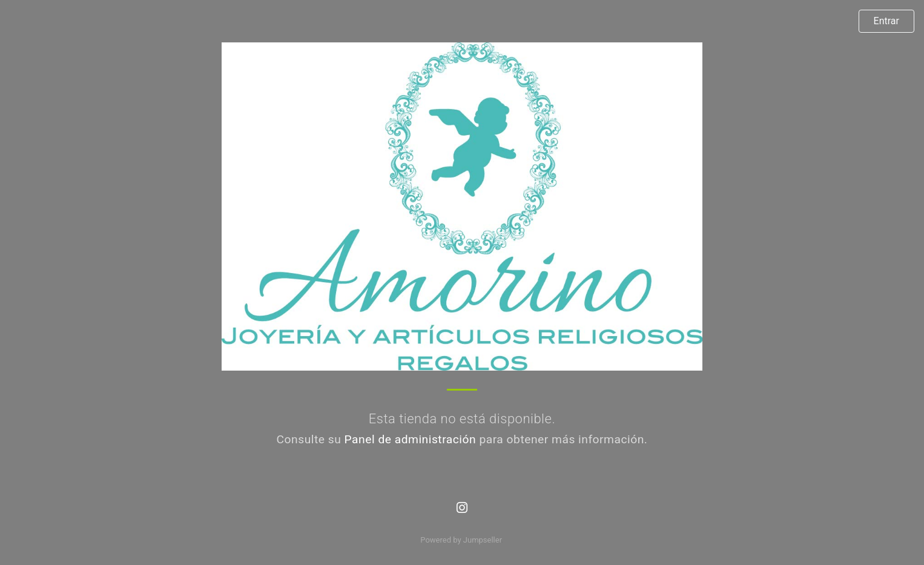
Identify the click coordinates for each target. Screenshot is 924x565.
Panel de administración (411, 439)
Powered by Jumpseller (461, 540)
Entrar (886, 21)
